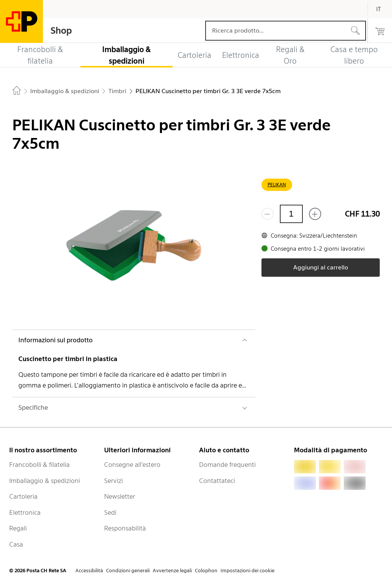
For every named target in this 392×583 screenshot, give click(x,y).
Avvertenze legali (172, 571)
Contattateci (217, 481)
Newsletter (120, 496)
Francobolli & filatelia (39, 465)
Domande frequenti (227, 465)
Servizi (114, 481)
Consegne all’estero (132, 465)
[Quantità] (291, 214)
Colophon (206, 571)
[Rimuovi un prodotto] (268, 214)
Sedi (110, 512)
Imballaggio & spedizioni (45, 481)
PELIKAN (277, 185)
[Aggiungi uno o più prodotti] (315, 214)
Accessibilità (89, 571)
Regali (18, 528)
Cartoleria (23, 496)
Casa (16, 544)
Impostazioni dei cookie (247, 571)
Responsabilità (125, 528)
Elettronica (25, 512)
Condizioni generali (128, 571)
